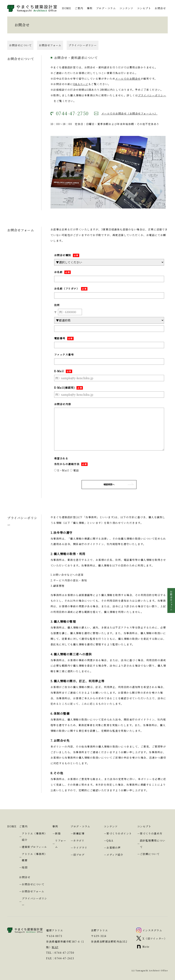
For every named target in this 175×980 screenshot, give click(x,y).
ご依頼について (150, 854)
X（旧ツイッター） (155, 938)
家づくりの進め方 (151, 833)
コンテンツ (126, 8)
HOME (67, 8)
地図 (25, 867)
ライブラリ (80, 848)
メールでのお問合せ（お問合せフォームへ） (129, 113)
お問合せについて (20, 45)
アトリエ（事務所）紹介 (35, 837)
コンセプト (144, 8)
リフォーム (61, 844)
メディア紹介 (115, 855)
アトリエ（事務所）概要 (35, 857)
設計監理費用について (153, 844)
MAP (55, 947)
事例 (90, 8)
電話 (75, 470)
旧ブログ (79, 855)
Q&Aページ (81, 84)
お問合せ (160, 8)
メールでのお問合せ (128, 79)
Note (146, 947)
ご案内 (79, 8)
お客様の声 (114, 848)
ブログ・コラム (106, 8)
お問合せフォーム (50, 45)
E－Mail (62, 470)
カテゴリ (79, 840)
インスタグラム (152, 930)
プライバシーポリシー (83, 45)
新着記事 (79, 833)
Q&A (110, 840)
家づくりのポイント (119, 833)
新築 (58, 833)
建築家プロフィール (34, 847)
